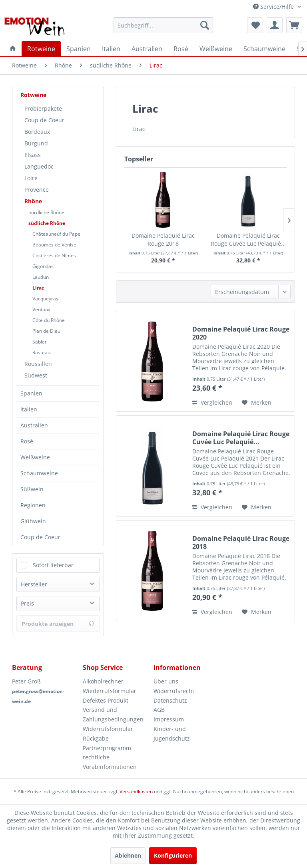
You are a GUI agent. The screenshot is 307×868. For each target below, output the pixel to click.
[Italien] (111, 49)
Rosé (27, 441)
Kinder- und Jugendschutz (172, 734)
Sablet (39, 342)
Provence (37, 190)
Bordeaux (37, 132)
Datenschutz (170, 700)
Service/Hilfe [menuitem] (274, 7)
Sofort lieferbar (53, 565)
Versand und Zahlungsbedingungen (113, 714)
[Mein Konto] (275, 25)
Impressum (169, 719)
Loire (31, 178)
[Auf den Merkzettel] (257, 403)
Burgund (36, 143)
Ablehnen (128, 855)
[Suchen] (205, 25)
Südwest (36, 375)
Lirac (38, 288)
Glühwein (33, 521)
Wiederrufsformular (110, 691)
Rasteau (41, 353)
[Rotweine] (41, 49)
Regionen (33, 505)
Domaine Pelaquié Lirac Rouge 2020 (241, 333)
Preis (27, 603)
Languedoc (39, 166)
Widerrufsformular (108, 729)
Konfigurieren (173, 855)
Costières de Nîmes (54, 255)
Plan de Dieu (46, 331)
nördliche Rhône (46, 212)
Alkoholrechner (103, 681)
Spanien (31, 393)
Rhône (33, 201)
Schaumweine (39, 473)
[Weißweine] (216, 49)
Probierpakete (43, 108)
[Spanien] (79, 49)
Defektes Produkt (106, 700)
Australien (34, 425)
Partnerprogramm (107, 748)
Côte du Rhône (49, 320)
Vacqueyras (45, 299)
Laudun (41, 277)
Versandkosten (136, 792)
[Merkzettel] (255, 25)
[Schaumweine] (264, 49)
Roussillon (38, 364)
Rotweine (33, 95)
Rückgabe (96, 738)
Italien (29, 409)
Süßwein (32, 489)
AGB (159, 710)
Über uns (166, 681)
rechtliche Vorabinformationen (110, 762)
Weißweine (35, 457)
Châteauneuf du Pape (56, 234)
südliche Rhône (47, 223)
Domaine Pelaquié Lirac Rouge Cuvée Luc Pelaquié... (248, 239)
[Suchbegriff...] (163, 25)
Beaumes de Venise (54, 245)
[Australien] (147, 49)
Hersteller (34, 584)
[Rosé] (181, 49)
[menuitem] (163, 25)
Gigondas (43, 266)
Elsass (33, 155)
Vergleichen (212, 402)
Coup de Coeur (44, 120)
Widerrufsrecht (174, 691)
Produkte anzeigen (58, 624)
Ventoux (41, 309)
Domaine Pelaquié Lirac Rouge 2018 (163, 239)
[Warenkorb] (294, 25)
